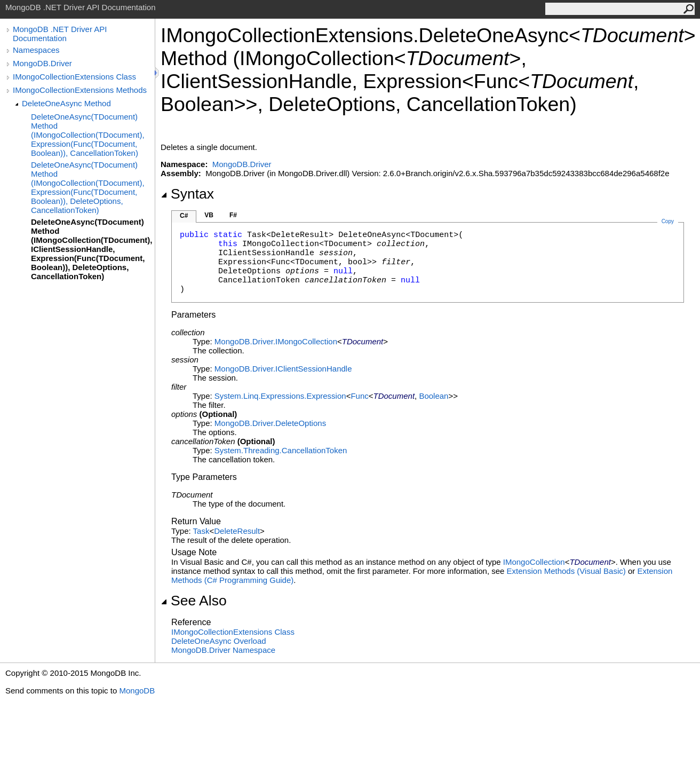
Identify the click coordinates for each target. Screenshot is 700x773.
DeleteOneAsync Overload (219, 641)
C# (184, 216)
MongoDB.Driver (42, 63)
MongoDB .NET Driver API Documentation (60, 34)
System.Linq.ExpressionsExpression (280, 396)
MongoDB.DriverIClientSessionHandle (283, 369)
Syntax (187, 194)
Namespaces (36, 50)
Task (201, 531)
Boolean (433, 396)
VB (209, 215)
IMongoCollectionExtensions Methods (80, 90)
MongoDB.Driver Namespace (223, 650)
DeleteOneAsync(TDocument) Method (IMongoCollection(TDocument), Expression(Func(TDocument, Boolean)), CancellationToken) (88, 135)
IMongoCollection (534, 562)
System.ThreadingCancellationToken (281, 450)
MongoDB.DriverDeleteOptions (270, 423)
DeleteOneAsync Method (66, 103)
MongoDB (137, 691)
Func (359, 396)
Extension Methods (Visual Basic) (566, 571)
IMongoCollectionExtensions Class (74, 77)
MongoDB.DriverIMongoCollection (276, 341)
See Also (194, 601)
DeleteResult (237, 531)
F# (233, 215)
